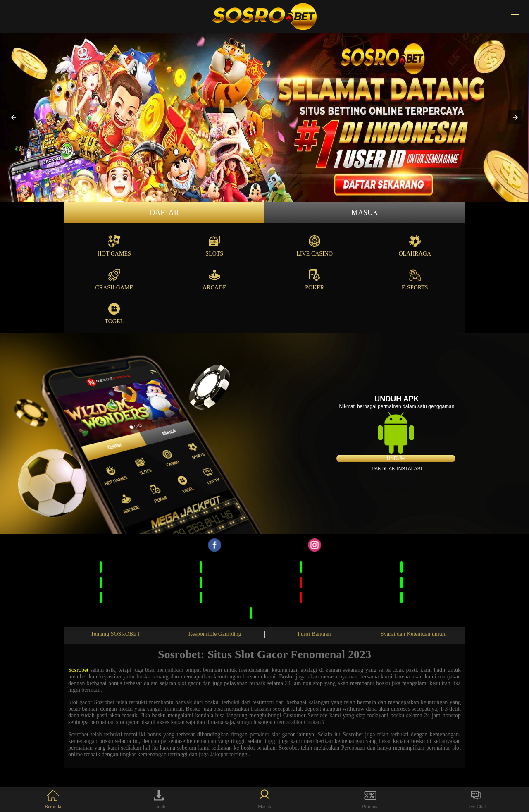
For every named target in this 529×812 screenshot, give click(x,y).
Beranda (53, 799)
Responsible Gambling (215, 634)
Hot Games (114, 246)
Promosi (370, 799)
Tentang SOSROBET (115, 634)
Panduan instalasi (397, 469)
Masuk (365, 213)
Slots (214, 246)
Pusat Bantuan (314, 634)
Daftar (164, 213)
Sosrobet (78, 670)
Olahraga (415, 246)
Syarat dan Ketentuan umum (414, 634)
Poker (315, 280)
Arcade (214, 280)
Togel (114, 314)
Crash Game (114, 280)
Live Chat (476, 799)
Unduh (396, 459)
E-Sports (415, 280)
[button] (14, 117)
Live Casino (315, 246)
